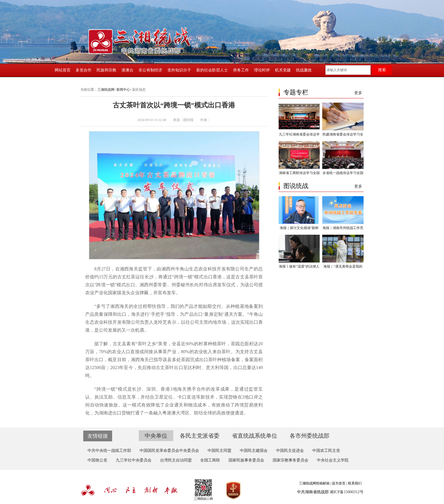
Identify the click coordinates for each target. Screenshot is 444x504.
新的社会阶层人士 (212, 70)
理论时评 (262, 70)
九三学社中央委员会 (134, 460)
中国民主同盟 (219, 451)
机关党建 (283, 70)
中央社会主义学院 (333, 460)
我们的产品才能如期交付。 (198, 306)
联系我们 (355, 483)
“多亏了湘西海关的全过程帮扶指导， (132, 306)
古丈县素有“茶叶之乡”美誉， (142, 344)
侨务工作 (241, 70)
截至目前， (119, 360)
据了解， (103, 344)
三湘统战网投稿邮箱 (314, 483)
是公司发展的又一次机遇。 (121, 330)
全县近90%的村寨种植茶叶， (201, 344)
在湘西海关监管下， (136, 269)
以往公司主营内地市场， (206, 322)
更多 (358, 93)
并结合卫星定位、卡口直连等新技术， (180, 397)
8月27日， (105, 269)
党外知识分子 (179, 70)
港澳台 (127, 70)
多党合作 (84, 70)
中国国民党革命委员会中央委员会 (169, 451)
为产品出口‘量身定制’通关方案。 (213, 314)
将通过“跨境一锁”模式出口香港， (192, 277)
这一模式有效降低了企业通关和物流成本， (167, 405)
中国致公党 (97, 460)
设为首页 (339, 483)
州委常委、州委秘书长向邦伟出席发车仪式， (194, 285)
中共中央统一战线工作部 (109, 451)
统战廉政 (304, 70)
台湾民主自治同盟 (176, 460)
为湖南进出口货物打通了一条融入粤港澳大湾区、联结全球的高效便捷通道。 (171, 413)
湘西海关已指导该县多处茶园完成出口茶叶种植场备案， (188, 360)
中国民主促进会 (290, 451)
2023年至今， (124, 368)
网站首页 (63, 70)
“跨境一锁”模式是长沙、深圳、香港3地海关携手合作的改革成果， (164, 389)
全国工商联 (210, 460)
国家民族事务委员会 (246, 460)
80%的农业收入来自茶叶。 (208, 352)
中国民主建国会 (254, 451)
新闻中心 (123, 90)
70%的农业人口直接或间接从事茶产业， (140, 352)
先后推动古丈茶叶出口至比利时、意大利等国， (185, 368)
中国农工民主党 (326, 451)
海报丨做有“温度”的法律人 (299, 266)
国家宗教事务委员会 (291, 460)
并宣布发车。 (167, 293)
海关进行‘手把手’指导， (156, 314)
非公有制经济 (150, 70)
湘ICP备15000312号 (347, 492)
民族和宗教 (106, 70)
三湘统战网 (106, 90)
